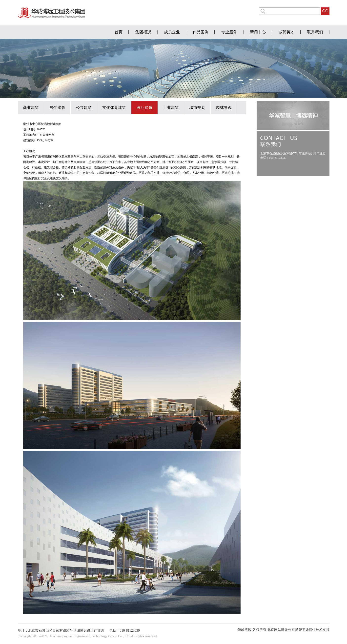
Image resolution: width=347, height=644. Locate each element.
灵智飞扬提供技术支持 (312, 630)
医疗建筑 (144, 108)
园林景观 (224, 108)
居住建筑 (57, 108)
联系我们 (315, 32)
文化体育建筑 (114, 108)
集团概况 (143, 32)
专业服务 (229, 32)
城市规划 (197, 108)
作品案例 (201, 32)
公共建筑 (84, 108)
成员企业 (172, 32)
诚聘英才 (286, 32)
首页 (119, 32)
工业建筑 (171, 108)
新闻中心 (258, 32)
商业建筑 (31, 108)
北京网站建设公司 (281, 630)
